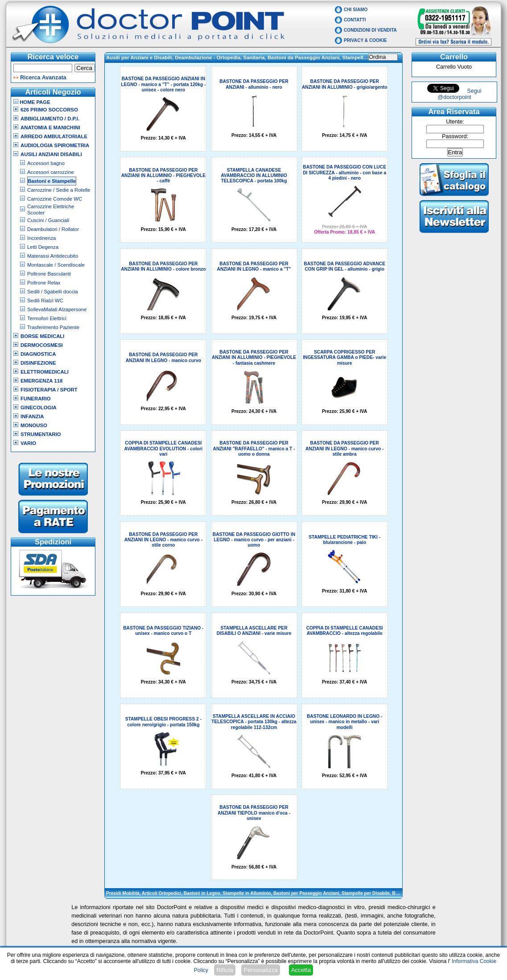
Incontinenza (41, 238)
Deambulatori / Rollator (53, 229)
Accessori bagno (46, 163)
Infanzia (32, 416)
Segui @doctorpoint (459, 94)
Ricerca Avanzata (43, 78)
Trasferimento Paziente (53, 327)
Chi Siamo (356, 10)
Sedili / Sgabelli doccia (53, 292)
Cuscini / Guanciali (48, 220)
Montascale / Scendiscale (56, 265)
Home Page (32, 102)
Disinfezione (38, 363)
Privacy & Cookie (365, 40)
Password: (455, 136)
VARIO (28, 443)
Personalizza (260, 970)
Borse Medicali (42, 336)
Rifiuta (225, 970)
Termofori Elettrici (47, 318)
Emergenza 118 (41, 381)
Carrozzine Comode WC (55, 199)
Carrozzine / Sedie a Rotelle (59, 190)
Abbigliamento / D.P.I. (50, 119)
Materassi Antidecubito (53, 256)
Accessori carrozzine (51, 172)
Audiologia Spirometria (55, 145)
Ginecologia (39, 408)
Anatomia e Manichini (50, 128)
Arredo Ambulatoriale (54, 136)
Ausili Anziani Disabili (51, 154)
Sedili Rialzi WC (45, 301)
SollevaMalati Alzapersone (57, 309)
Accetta (301, 970)
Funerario (36, 399)
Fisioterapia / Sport (49, 390)
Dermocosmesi (42, 345)
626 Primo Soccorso (49, 110)
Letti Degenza (43, 247)
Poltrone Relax (44, 283)
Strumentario (41, 434)
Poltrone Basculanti (49, 274)
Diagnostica (38, 354)
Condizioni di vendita (370, 30)
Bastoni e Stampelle (52, 181)
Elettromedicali (45, 372)
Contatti (355, 20)
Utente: (455, 122)
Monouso (34, 425)
